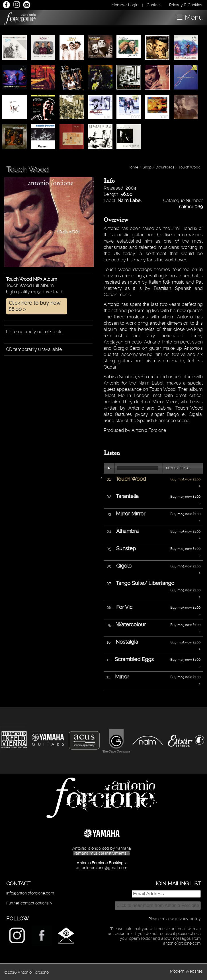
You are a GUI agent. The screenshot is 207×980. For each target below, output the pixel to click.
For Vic (124, 607)
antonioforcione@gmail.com (102, 868)
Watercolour (131, 624)
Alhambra (127, 531)
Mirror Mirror (131, 514)
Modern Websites (186, 971)
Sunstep (126, 548)
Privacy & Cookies (186, 5)
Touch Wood (189, 167)
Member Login (125, 5)
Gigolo (124, 566)
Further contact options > (29, 903)
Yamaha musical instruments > (102, 853)
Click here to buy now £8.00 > (35, 306)
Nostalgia (127, 642)
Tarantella (127, 496)
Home (133, 167)
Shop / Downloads (158, 167)
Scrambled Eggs (134, 659)
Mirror (122, 677)
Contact (154, 5)
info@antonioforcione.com (30, 893)
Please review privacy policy (175, 919)
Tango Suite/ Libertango (145, 583)
